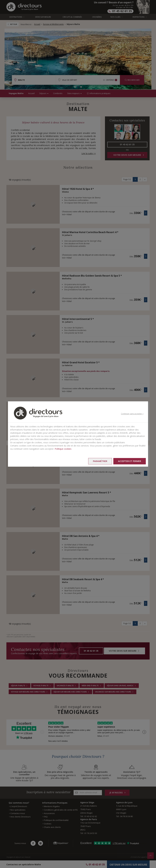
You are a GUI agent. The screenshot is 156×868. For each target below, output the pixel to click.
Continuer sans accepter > (132, 414)
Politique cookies (63, 449)
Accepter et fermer (130, 461)
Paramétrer (100, 461)
